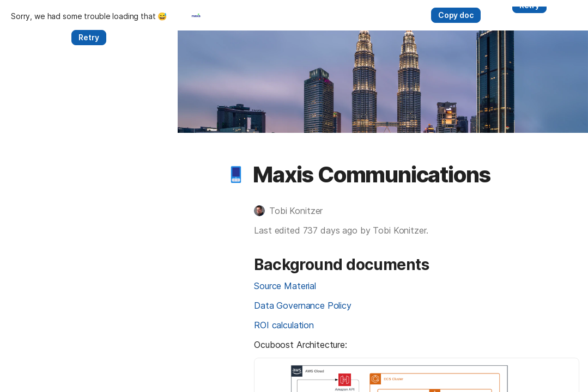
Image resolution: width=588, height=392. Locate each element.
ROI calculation (106, 370)
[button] (58, 219)
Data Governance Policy (125, 350)
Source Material (107, 330)
